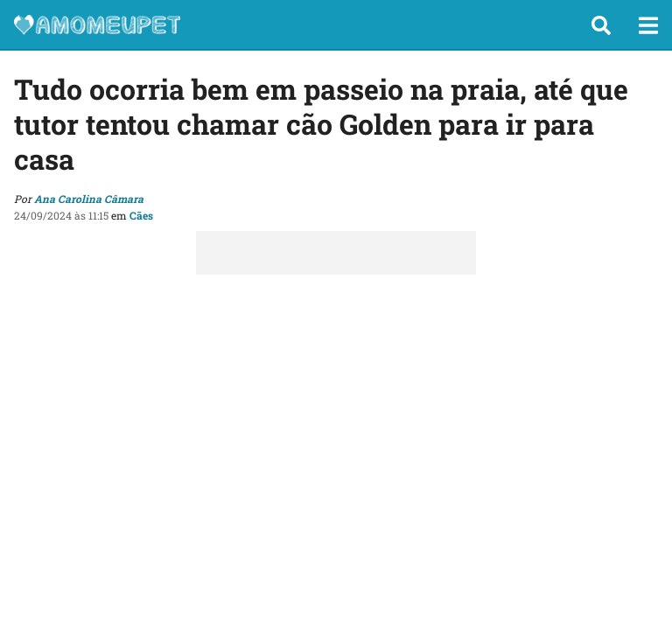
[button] (601, 25)
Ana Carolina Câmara (89, 199)
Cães (141, 215)
